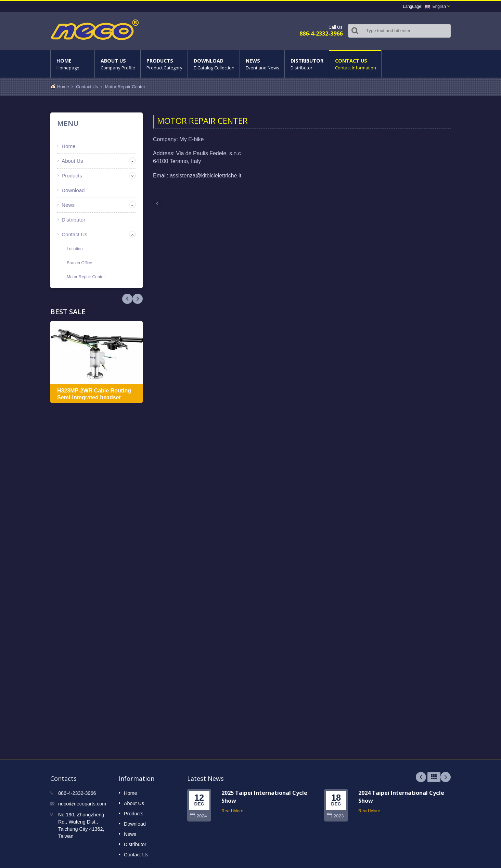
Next (127, 299)
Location (75, 249)
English (435, 6)
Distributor (307, 64)
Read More (232, 811)
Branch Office (79, 263)
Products (164, 64)
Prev (138, 299)
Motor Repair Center (125, 87)
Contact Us (355, 64)
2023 (335, 816)
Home (73, 64)
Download (214, 64)
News (262, 64)
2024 (198, 816)
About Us (118, 64)
